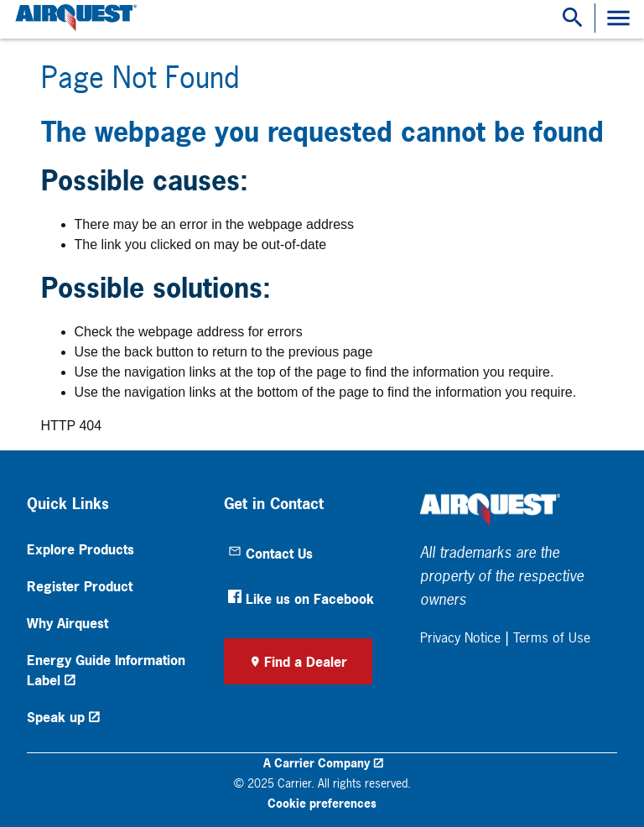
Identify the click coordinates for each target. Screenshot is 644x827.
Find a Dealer (306, 662)
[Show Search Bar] (573, 18)
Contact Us (270, 554)
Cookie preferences (322, 803)
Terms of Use (552, 637)
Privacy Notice (460, 637)
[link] (74, 18)
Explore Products (80, 549)
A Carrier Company (317, 763)
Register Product (80, 586)
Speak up (56, 717)
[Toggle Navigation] (618, 18)
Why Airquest (68, 623)
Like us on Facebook (301, 599)
